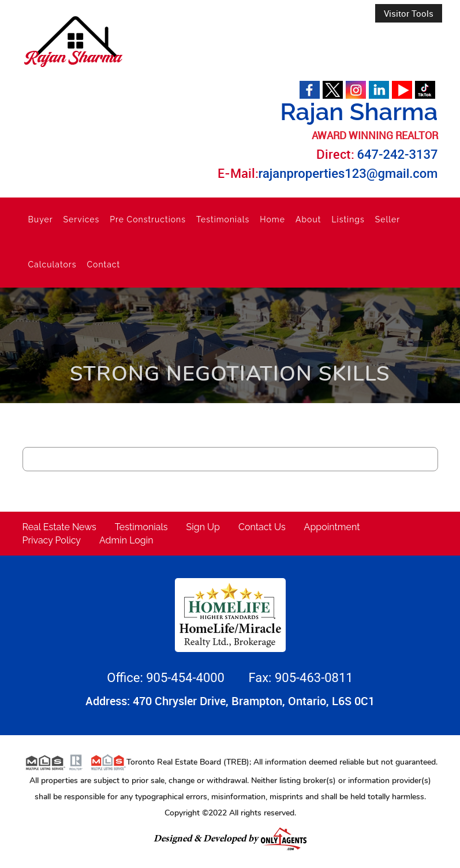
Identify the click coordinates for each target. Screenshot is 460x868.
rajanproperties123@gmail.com (348, 174)
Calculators (53, 265)
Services (82, 219)
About (308, 219)
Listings (348, 219)
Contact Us (262, 527)
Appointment (332, 527)
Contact (104, 265)
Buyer (41, 219)
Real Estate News (59, 527)
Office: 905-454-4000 (167, 678)
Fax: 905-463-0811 (300, 678)
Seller (388, 219)
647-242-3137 (398, 154)
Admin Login (126, 540)
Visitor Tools (409, 13)
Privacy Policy (52, 540)
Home (272, 219)
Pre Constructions (148, 219)
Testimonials (223, 219)
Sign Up (203, 527)
